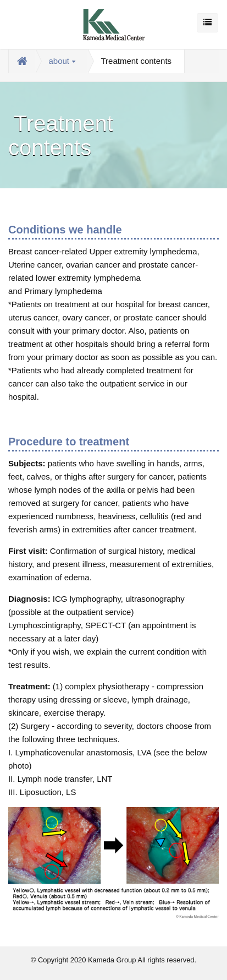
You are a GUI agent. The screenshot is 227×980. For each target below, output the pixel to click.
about (62, 61)
